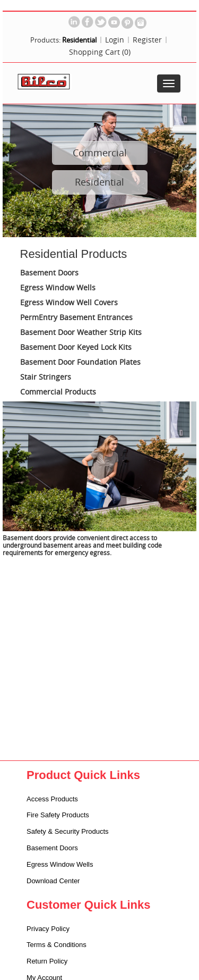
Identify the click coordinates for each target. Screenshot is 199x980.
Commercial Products (58, 392)
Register (147, 40)
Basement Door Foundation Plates (80, 362)
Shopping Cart (100, 52)
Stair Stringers (46, 377)
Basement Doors (49, 273)
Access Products (52, 799)
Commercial (100, 153)
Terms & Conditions (57, 945)
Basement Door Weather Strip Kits (81, 333)
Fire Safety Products (58, 815)
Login (115, 40)
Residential (99, 182)
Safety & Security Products (68, 831)
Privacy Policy (48, 929)
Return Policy (47, 961)
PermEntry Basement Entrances (76, 318)
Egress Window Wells (58, 288)
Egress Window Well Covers (69, 303)
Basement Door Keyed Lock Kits (76, 347)
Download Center (53, 881)
